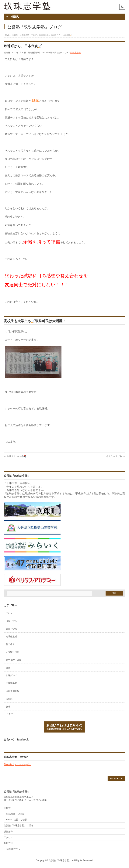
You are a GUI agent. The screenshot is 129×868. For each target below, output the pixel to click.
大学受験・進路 (14, 660)
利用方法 (8, 843)
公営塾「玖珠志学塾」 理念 (19, 825)
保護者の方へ (13, 849)
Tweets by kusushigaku (17, 764)
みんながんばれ (116, 456)
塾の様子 (10, 644)
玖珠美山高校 (12, 691)
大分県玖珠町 (12, 652)
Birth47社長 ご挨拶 (17, 820)
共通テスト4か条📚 (15, 456)
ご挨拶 (7, 808)
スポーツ (10, 714)
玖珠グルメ (11, 675)
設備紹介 (8, 832)
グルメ (9, 613)
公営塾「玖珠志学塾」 (60, 860)
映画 (8, 668)
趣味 (8, 707)
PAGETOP (116, 778)
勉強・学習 (11, 629)
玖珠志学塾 (76, 53)
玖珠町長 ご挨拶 (15, 814)
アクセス (8, 837)
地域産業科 (11, 637)
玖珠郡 (9, 699)
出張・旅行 (11, 621)
